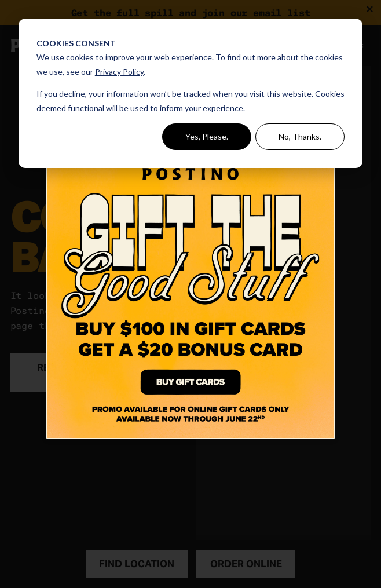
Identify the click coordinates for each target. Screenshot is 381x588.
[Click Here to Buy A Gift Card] (190, 294)
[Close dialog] (328, 140)
